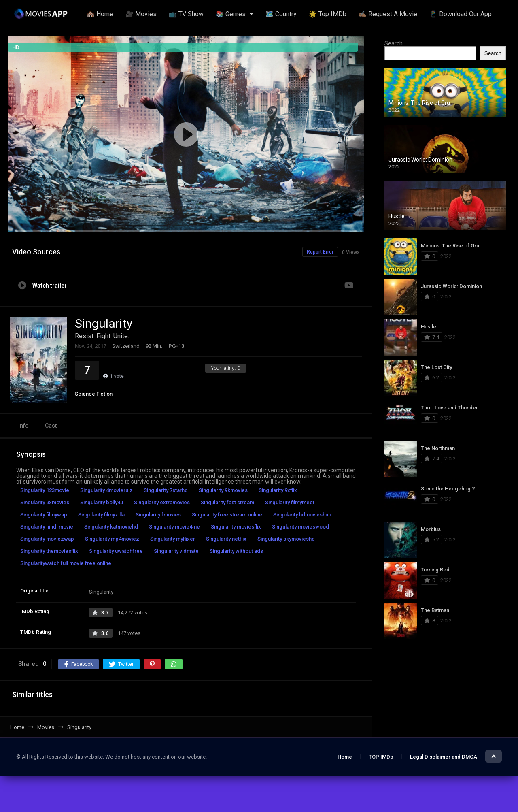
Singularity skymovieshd (286, 539)
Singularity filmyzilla (101, 515)
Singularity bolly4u (102, 502)
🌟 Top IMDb (328, 14)
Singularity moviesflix (236, 527)
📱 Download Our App (461, 14)
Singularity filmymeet (290, 502)
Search (394, 43)
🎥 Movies (141, 14)
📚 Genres (231, 14)
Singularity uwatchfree (116, 551)
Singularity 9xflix (278, 490)
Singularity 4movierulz (106, 490)
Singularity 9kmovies (223, 490)
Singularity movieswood (300, 527)
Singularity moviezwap (47, 539)
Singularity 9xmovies (45, 502)
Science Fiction (94, 394)
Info (23, 426)
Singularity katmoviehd (111, 527)
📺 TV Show (186, 14)
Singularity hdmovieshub (302, 515)
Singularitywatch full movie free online (66, 563)
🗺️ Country (281, 14)
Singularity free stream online (227, 515)
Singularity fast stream (227, 502)
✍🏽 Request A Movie (388, 14)
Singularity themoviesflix (49, 551)
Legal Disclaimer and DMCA (444, 757)
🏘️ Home (100, 14)
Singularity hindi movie (47, 527)
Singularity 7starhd (166, 490)
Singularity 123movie (45, 490)
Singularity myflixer (173, 539)
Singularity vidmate (176, 551)
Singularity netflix (226, 539)
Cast (51, 426)
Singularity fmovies (158, 515)
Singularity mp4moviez (112, 539)
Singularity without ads (236, 551)
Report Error (320, 252)
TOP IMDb (381, 757)
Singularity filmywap (44, 515)
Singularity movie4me (174, 527)
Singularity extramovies (162, 502)
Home (345, 757)
